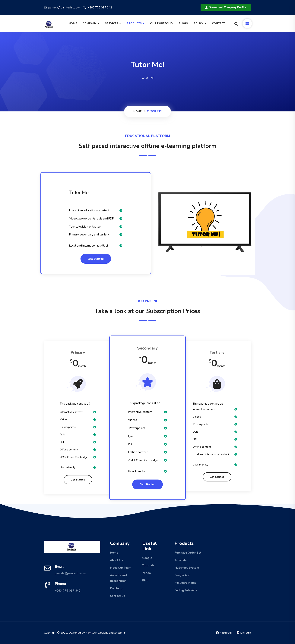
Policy (199, 23)
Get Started (96, 259)
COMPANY (90, 23)
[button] (226, 8)
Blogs (183, 23)
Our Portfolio (162, 23)
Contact (219, 23)
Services (112, 23)
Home (73, 23)
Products (134, 23)
